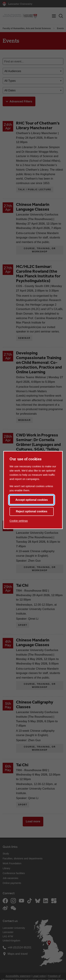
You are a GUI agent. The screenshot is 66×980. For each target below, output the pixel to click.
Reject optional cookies (32, 511)
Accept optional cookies (32, 500)
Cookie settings (19, 521)
